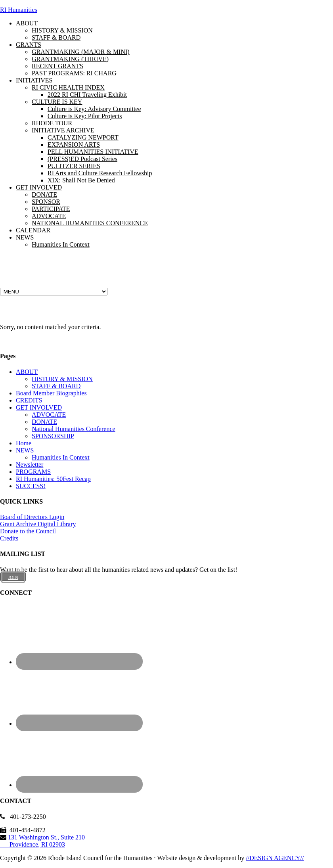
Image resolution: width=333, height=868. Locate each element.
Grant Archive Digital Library (38, 524)
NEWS (25, 450)
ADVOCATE (49, 415)
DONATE (44, 422)
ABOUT (27, 372)
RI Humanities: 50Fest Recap (53, 479)
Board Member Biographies (51, 393)
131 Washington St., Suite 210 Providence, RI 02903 (42, 841)
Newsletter (30, 465)
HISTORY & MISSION (62, 379)
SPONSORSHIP (53, 436)
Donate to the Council (28, 531)
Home (24, 443)
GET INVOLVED (39, 407)
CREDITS (29, 400)
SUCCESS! (31, 486)
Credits (9, 538)
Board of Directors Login (32, 517)
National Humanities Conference (74, 429)
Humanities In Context (61, 457)
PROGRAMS (33, 472)
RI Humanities (19, 10)
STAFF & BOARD (56, 386)
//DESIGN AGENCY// (275, 858)
